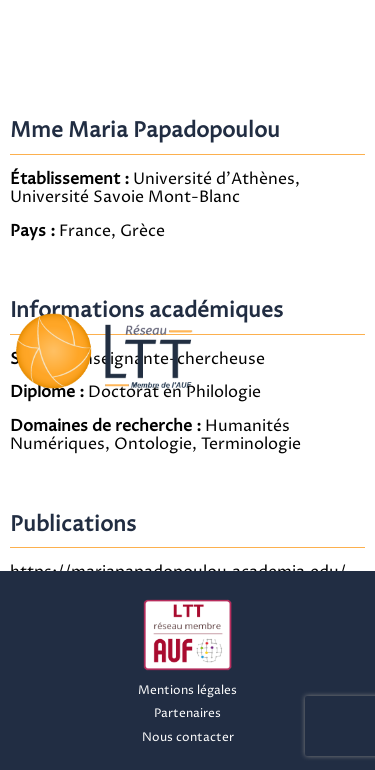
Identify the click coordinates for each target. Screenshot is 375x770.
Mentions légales (187, 690)
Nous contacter (188, 737)
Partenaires (187, 713)
